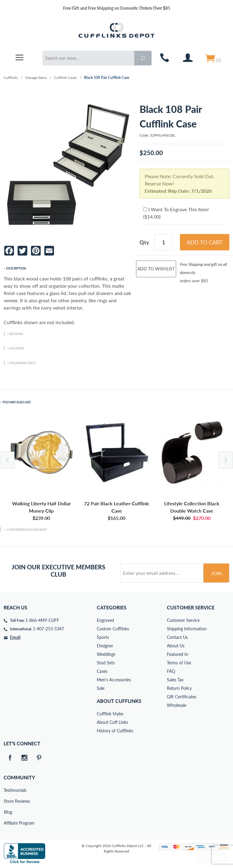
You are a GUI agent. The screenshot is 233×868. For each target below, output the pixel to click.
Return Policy (179, 688)
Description (16, 268)
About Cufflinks (119, 701)
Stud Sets (106, 663)
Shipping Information (187, 629)
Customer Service (183, 620)
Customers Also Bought (27, 530)
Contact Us (177, 637)
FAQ (171, 671)
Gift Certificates (182, 697)
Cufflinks (11, 78)
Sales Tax (175, 680)
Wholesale (177, 705)
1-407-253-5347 (48, 629)
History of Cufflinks (115, 731)
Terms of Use (179, 663)
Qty (144, 242)
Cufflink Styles (110, 714)
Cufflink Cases (65, 78)
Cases (102, 671)
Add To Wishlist (156, 269)
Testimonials (8, 790)
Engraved (105, 620)
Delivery (17, 348)
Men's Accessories (114, 680)
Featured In (177, 654)
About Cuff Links (112, 722)
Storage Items (36, 78)
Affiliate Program (8, 823)
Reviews (16, 334)
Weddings (106, 654)
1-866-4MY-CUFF (42, 620)
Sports (103, 637)
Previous (7, 460)
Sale (101, 688)
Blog (8, 812)
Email (15, 637)
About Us (176, 646)
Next (226, 460)
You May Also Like (17, 402)
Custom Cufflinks (113, 629)
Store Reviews (8, 801)
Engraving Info (23, 363)
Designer (105, 646)
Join (216, 573)
